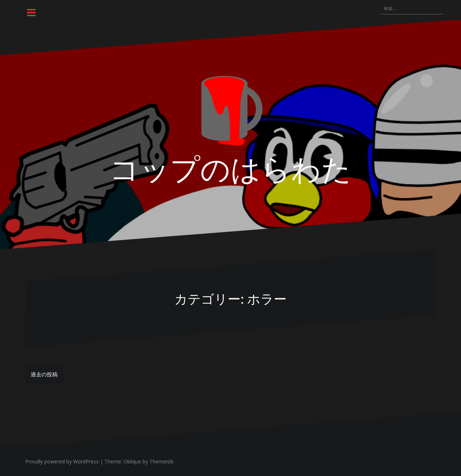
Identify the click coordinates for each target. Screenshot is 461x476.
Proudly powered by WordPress (62, 461)
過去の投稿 (44, 374)
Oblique (132, 461)
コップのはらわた (230, 168)
